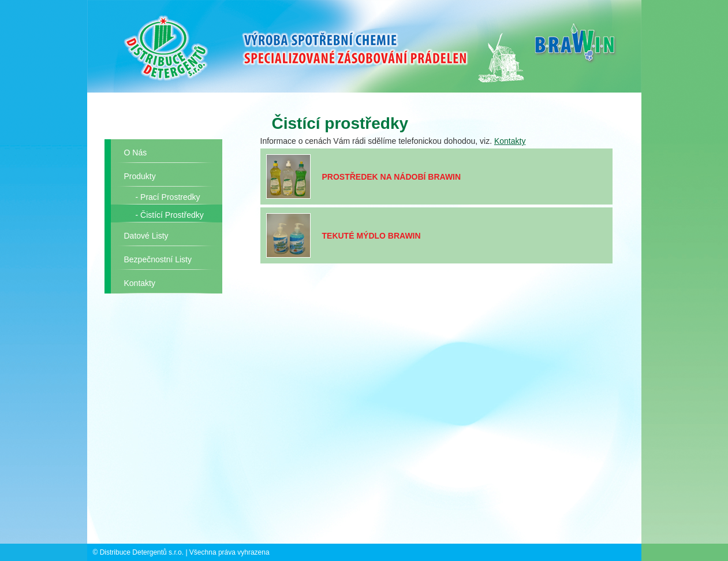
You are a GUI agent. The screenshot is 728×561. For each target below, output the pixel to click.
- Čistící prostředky (170, 215)
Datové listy (146, 236)
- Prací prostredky (168, 197)
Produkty (140, 176)
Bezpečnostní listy (158, 259)
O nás (136, 153)
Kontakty (140, 283)
